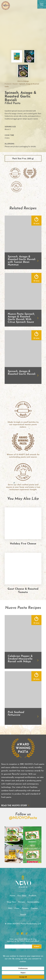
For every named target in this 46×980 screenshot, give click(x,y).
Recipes (22, 902)
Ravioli (15, 84)
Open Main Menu (42, 4)
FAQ (10, 908)
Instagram (18, 933)
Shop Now (11, 902)
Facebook (22, 933)
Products (8, 84)
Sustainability (33, 902)
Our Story (22, 896)
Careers (25, 908)
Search (23, 915)
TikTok (27, 933)
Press (17, 908)
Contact (34, 908)
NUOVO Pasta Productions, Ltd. (6, 5)
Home (12, 896)
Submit (37, 947)
